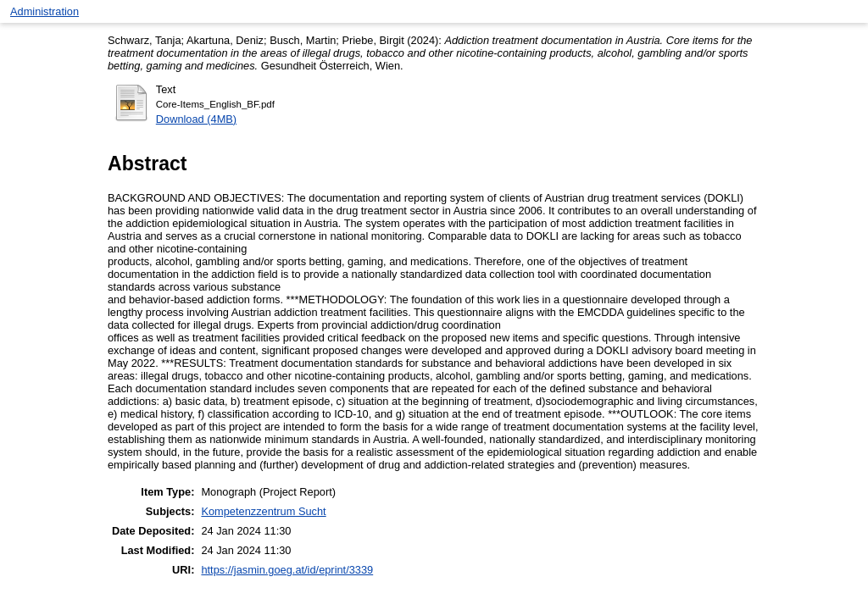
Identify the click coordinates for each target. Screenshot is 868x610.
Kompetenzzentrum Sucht (263, 511)
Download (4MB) (196, 119)
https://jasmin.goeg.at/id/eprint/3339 (287, 570)
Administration (45, 11)
